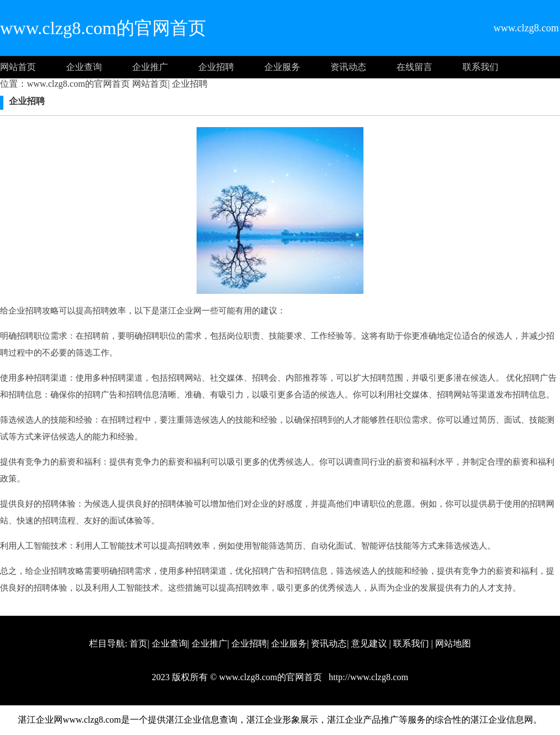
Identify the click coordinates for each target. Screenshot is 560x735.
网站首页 (18, 67)
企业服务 (282, 67)
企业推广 (150, 67)
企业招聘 (216, 67)
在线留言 (414, 67)
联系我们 (480, 67)
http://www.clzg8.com (367, 677)
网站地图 (453, 643)
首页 (138, 643)
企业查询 (84, 67)
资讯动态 (348, 67)
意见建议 (369, 643)
